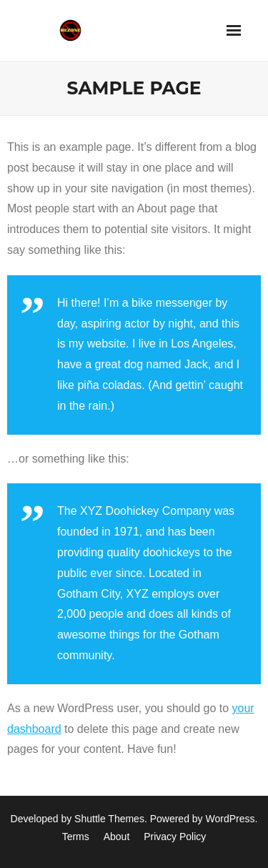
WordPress (230, 819)
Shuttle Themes (109, 819)
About (117, 837)
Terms (76, 837)
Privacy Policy (175, 837)
